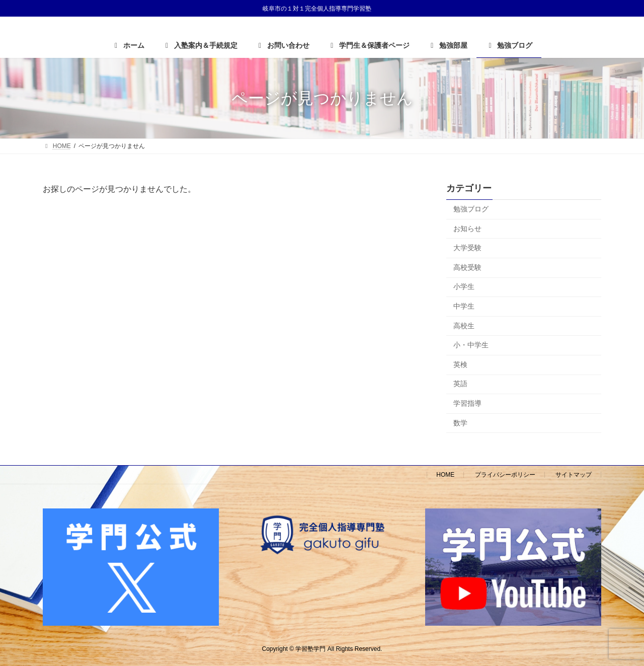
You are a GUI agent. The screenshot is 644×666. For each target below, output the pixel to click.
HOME (445, 475)
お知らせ (467, 229)
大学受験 (467, 248)
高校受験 (467, 267)
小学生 (464, 286)
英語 (460, 384)
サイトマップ (574, 475)
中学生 (464, 306)
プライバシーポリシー (505, 475)
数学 (460, 423)
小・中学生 (471, 345)
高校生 (464, 326)
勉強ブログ (471, 209)
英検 (460, 364)
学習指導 (467, 403)
